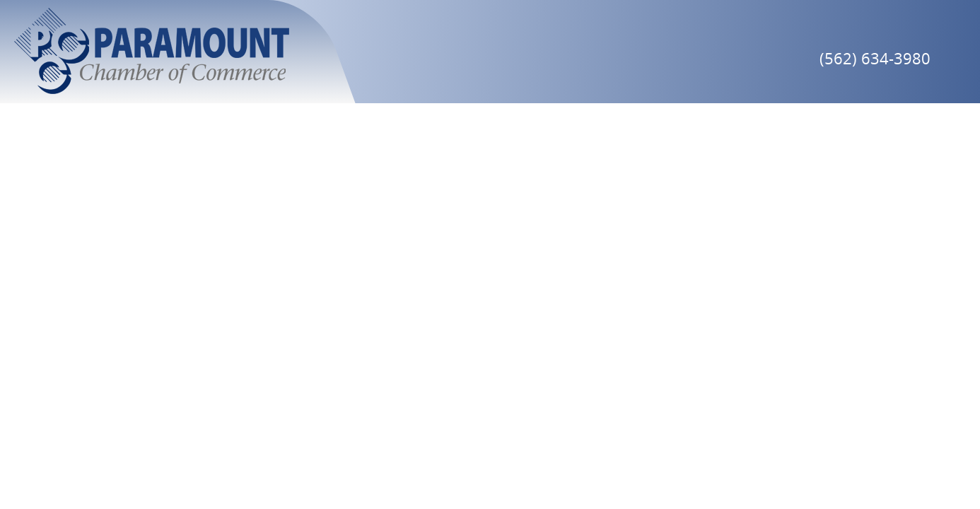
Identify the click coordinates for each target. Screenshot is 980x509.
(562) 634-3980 (875, 58)
